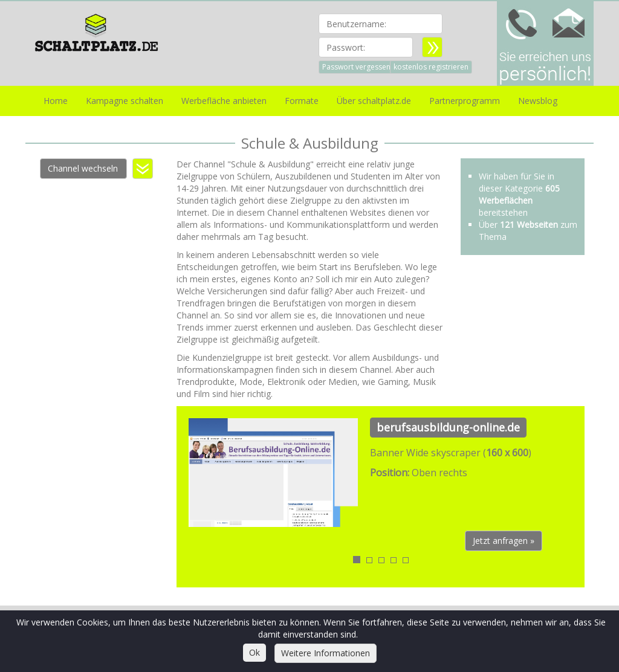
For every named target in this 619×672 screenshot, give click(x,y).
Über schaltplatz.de (374, 101)
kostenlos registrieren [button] (431, 67)
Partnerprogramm (465, 101)
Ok (254, 652)
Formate (302, 101)
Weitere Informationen (326, 653)
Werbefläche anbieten (224, 101)
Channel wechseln (83, 168)
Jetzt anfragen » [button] (504, 541)
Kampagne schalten (125, 101)
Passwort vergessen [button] (356, 67)
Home (56, 101)
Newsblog (538, 101)
